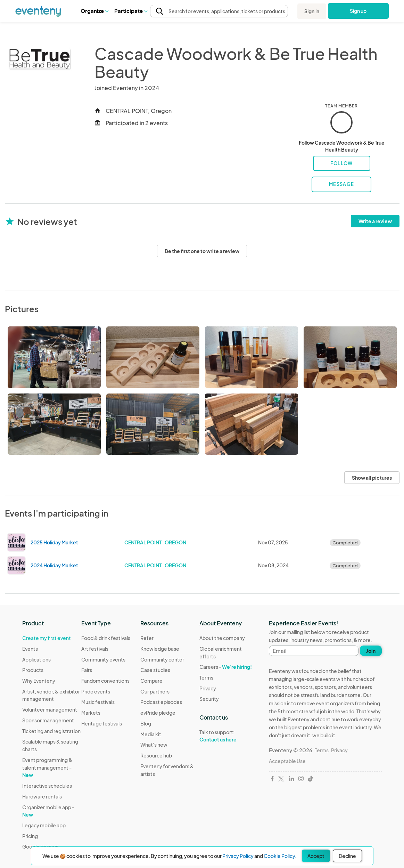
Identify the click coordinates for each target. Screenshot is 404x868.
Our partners (155, 691)
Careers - (226, 667)
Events (30, 649)
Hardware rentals (42, 796)
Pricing (30, 836)
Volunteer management (50, 709)
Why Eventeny (39, 681)
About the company (222, 638)
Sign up (358, 11)
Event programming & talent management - (47, 767)
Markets (91, 713)
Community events (103, 659)
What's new (154, 745)
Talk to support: (229, 736)
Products (33, 670)
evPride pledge (158, 713)
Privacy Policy (238, 856)
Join (371, 651)
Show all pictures (372, 478)
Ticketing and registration (51, 731)
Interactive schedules (47, 786)
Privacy (208, 688)
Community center (162, 659)
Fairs (87, 670)
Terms (206, 678)
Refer (147, 638)
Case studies (155, 670)
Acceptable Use (287, 761)
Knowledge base (160, 649)
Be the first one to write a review (202, 251)
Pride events (96, 691)
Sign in (312, 11)
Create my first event (47, 638)
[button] (94, 11)
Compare (151, 681)
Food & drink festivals (106, 638)
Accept (316, 856)
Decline (347, 856)
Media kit (151, 734)
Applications (36, 659)
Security (209, 699)
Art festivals (95, 649)
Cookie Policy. (280, 856)
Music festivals (98, 702)
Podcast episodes (161, 702)
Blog (146, 723)
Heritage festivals (102, 723)
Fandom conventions (105, 681)
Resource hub (156, 755)
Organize (94, 11)
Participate (131, 11)
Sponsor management (48, 720)
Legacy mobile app (44, 825)
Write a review (375, 221)
